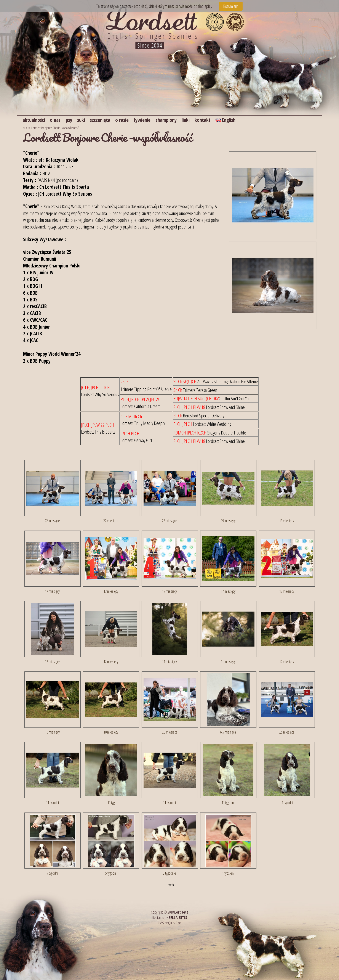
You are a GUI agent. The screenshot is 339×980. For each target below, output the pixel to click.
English (238, 120)
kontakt (213, 120)
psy (71, 120)
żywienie (149, 120)
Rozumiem (231, 6)
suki (84, 120)
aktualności (34, 120)
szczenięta (104, 120)
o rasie (127, 120)
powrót (170, 885)
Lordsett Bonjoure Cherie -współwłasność (55, 128)
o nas (57, 120)
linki (196, 120)
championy (175, 120)
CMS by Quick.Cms (170, 923)
